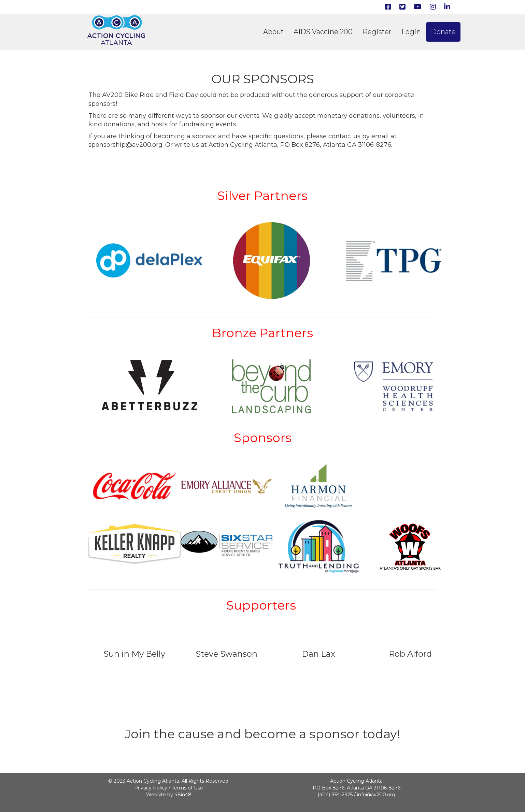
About (273, 32)
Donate (443, 32)
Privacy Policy (151, 788)
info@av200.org (376, 795)
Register (377, 32)
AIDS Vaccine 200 (323, 32)
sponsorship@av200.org (125, 145)
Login (411, 32)
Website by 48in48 (169, 795)
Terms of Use (187, 788)
